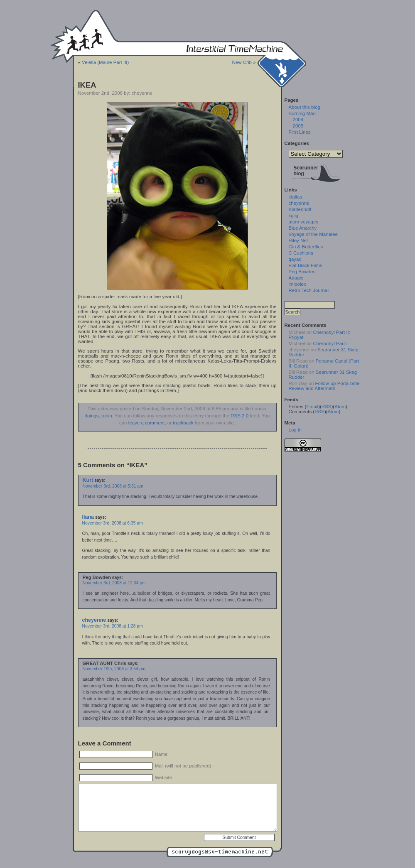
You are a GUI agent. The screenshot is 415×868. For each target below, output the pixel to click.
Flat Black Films (306, 265)
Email (312, 407)
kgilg (294, 216)
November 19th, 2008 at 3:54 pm (114, 669)
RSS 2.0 (239, 416)
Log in (295, 430)
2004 (298, 120)
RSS (327, 407)
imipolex (297, 284)
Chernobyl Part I (330, 343)
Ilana (88, 517)
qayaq (295, 259)
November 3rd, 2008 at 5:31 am (113, 486)
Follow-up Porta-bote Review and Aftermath (324, 386)
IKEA (87, 85)
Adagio (296, 278)
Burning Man (302, 113)
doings (92, 416)
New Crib (242, 62)
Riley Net (298, 240)
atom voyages (304, 222)
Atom (340, 407)
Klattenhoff (300, 209)
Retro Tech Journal (309, 290)
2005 (298, 126)
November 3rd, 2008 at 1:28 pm (113, 626)
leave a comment (147, 423)
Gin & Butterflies (306, 247)
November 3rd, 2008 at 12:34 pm (114, 583)
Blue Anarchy (303, 228)
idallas (296, 197)
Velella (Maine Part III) (105, 62)
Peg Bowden (302, 272)
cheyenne (94, 620)
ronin (107, 416)
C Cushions (301, 253)
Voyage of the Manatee (313, 234)
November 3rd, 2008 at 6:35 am (113, 523)
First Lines (300, 132)
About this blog (304, 107)
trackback (183, 423)
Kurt (88, 480)
